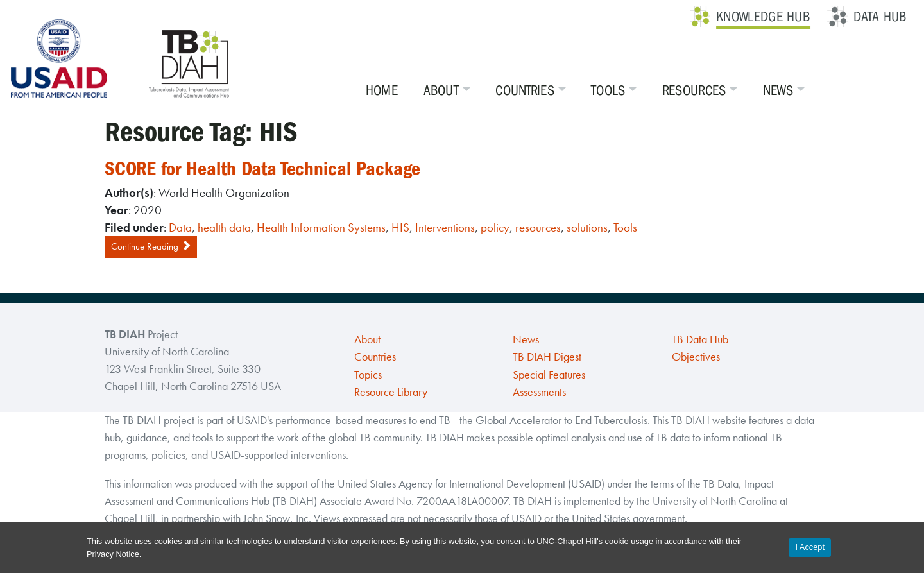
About (441, 90)
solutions (587, 227)
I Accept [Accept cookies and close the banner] (810, 547)
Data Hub (880, 17)
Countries (525, 90)
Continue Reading (151, 246)
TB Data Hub (700, 339)
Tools (608, 90)
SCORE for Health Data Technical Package (262, 169)
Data (180, 227)
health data (224, 227)
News (778, 90)
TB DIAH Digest (547, 357)
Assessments (539, 392)
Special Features (549, 375)
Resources (694, 90)
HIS (400, 227)
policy (495, 227)
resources (538, 227)
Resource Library (391, 392)
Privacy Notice (113, 554)
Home (382, 90)
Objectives (696, 357)
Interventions (445, 227)
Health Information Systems (321, 227)
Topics (368, 375)
